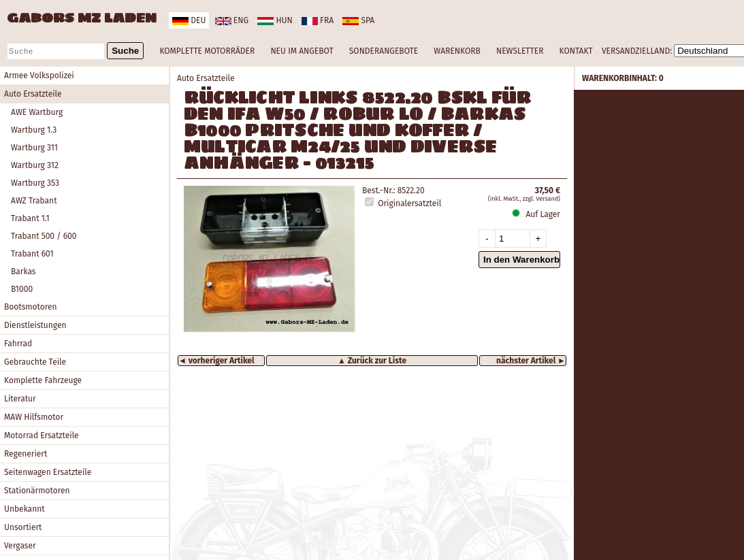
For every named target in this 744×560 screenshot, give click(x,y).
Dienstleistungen (35, 325)
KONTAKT (576, 51)
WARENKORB (457, 51)
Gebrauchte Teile (35, 362)
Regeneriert (26, 454)
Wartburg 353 (35, 183)
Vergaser (20, 546)
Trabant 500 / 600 (44, 236)
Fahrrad (18, 344)
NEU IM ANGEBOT (302, 51)
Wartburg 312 (35, 165)
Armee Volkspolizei (39, 76)
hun (275, 20)
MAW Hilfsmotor (34, 417)
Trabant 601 (32, 254)
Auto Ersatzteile (33, 94)
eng (232, 20)
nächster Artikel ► (531, 361)
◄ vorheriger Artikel (216, 361)
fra (318, 20)
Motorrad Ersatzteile (42, 435)
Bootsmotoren (31, 307)
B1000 (22, 289)
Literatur (20, 399)
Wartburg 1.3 (34, 130)
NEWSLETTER (520, 51)
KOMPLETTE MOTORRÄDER (207, 51)
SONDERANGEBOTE (384, 51)
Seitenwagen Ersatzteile (48, 472)
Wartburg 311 (34, 148)
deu (189, 20)
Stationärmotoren (37, 491)
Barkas (23, 271)
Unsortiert (23, 527)
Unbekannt (25, 509)
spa (358, 20)
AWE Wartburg (37, 112)
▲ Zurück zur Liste (372, 361)
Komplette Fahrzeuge (43, 380)
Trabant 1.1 (30, 218)
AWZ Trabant (34, 201)
